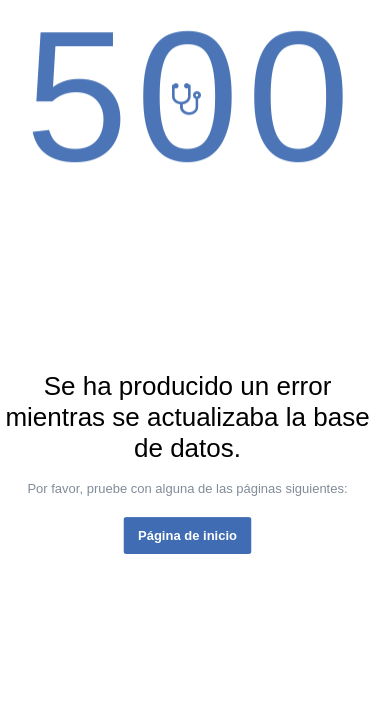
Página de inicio (187, 535)
